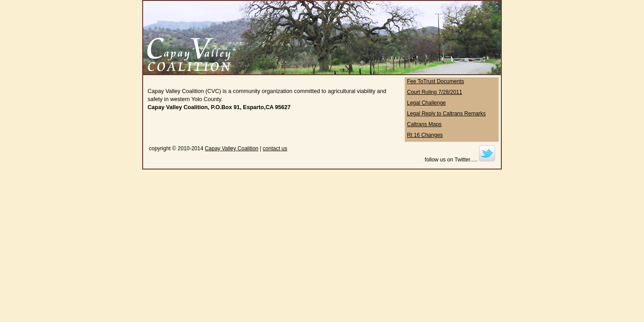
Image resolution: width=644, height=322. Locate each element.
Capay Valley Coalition (232, 148)
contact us (275, 148)
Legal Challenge (426, 103)
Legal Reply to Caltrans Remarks (446, 114)
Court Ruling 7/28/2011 (434, 92)
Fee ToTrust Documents (435, 81)
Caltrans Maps (424, 124)
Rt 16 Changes (425, 135)
